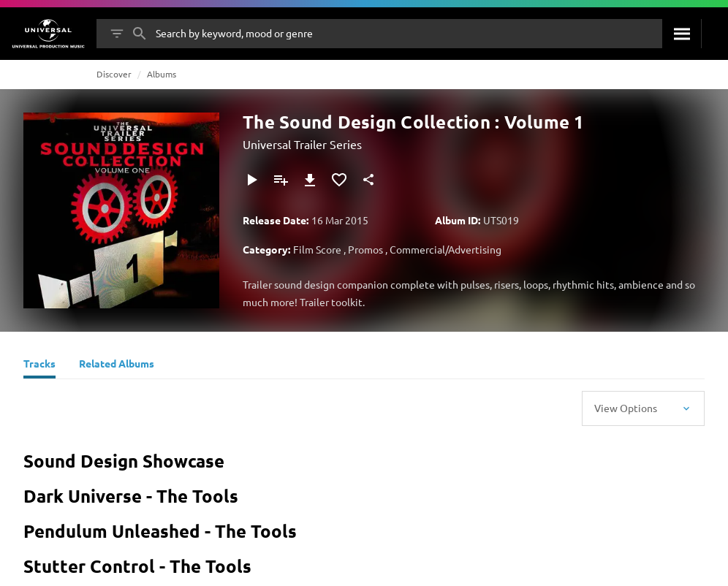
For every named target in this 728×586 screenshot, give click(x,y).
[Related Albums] (117, 365)
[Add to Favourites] (339, 180)
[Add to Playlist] (281, 180)
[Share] (368, 180)
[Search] (682, 34)
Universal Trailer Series (302, 144)
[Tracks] (39, 365)
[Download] (310, 180)
